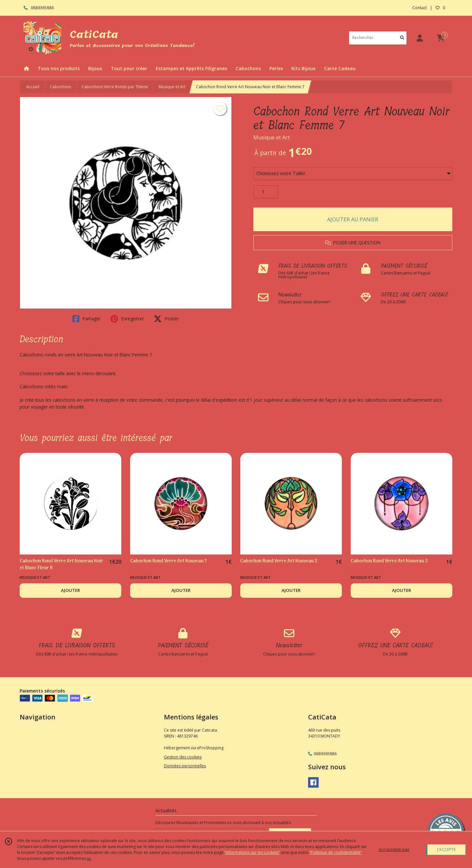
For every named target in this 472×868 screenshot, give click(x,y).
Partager (87, 319)
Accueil (33, 87)
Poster (166, 319)
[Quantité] (266, 192)
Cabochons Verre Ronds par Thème (115, 87)
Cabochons (60, 87)
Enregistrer (127, 319)
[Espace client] (420, 38)
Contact (420, 8)
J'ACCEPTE (446, 849)
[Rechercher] (402, 38)
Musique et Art (172, 87)
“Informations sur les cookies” (252, 852)
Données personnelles (185, 766)
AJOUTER (70, 590)
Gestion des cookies (183, 757)
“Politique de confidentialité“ (336, 852)
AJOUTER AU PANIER (353, 219)
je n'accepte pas (394, 849)
